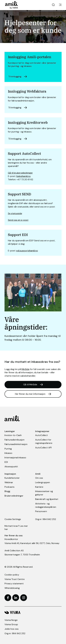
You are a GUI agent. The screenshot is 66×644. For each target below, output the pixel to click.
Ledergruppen (43, 482)
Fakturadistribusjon (14, 440)
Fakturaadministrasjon (16, 444)
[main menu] (60, 5)
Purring (8, 449)
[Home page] (13, 5)
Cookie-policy (12, 575)
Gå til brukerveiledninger (20, 173)
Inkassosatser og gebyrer (44, 493)
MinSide (25, 369)
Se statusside (15, 213)
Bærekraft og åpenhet (47, 499)
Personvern (41, 511)
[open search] (53, 5)
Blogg (7, 491)
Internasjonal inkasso (15, 458)
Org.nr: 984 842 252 (46, 519)
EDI (6, 462)
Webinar (9, 482)
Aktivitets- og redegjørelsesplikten (46, 505)
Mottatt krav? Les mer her (16, 528)
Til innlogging (15, 76)
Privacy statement (14, 584)
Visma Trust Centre (15, 579)
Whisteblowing (12, 588)
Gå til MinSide (30, 385)
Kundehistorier (12, 478)
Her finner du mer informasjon (30, 394)
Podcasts (9, 487)
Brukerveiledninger (14, 496)
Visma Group (11, 624)
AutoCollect (41, 435)
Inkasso (8, 453)
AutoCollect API (43, 448)
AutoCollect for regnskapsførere (44, 441)
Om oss (39, 478)
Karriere (39, 487)
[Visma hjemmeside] (33, 612)
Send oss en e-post (18, 220)
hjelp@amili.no (23, 176)
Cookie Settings (13, 519)
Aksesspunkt (11, 467)
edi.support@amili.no (27, 251)
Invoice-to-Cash (13, 435)
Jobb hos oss (12, 629)
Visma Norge (11, 620)
